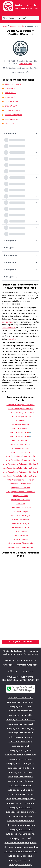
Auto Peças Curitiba (21, 440)
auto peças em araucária (21, 772)
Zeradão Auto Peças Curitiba (21, 547)
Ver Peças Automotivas (21, 642)
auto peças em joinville (21, 715)
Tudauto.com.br (26, 5)
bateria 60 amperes (13, 115)
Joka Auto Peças (21, 512)
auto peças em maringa (21, 742)
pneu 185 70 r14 (11, 102)
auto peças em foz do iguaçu (20, 728)
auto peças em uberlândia (21, 790)
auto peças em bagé (20, 838)
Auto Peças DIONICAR (20, 444)
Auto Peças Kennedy (20, 448)
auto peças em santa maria (21, 821)
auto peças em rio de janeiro (20, 702)
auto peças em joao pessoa (21, 816)
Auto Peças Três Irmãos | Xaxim (21, 480)
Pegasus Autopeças (21, 523)
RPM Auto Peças (21, 531)
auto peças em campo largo (20, 799)
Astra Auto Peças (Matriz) (20, 417)
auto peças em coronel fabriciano (20, 851)
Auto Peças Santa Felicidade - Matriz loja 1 (20, 468)
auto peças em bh (20, 746)
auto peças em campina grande (21, 843)
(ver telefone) (26, 64)
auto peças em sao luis (21, 829)
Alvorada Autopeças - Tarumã (20, 413)
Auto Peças (21, 421)
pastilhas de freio (12, 119)
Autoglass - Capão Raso (20, 484)
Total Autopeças (21, 535)
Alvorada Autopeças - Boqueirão (21, 405)
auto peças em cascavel (20, 724)
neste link (12, 339)
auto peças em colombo (20, 777)
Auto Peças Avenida (20, 428)
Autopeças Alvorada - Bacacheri (20, 492)
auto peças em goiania (20, 750)
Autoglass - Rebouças (20, 488)
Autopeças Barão (21, 496)
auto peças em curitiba (21, 706)
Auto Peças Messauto (21, 452)
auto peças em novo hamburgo (20, 755)
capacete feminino (13, 84)
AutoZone (21, 504)
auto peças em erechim (20, 785)
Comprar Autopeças (27, 665)
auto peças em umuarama (20, 803)
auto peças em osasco (20, 759)
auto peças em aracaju (20, 865)
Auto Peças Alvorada (20, 424)
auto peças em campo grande (20, 812)
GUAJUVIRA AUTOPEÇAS (21, 508)
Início (5, 26)
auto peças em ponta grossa (21, 764)
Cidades (13, 26)
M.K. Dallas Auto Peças (21, 516)
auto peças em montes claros (21, 825)
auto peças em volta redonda (20, 794)
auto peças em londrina (20, 711)
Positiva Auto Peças (21, 527)
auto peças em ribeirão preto (20, 720)
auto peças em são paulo (21, 698)
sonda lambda (11, 124)
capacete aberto (12, 110)
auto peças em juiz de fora (20, 768)
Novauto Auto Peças (21, 519)
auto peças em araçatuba (21, 856)
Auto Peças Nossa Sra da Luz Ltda (20, 456)
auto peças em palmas (21, 807)
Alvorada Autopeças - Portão (20, 409)
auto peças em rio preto (20, 737)
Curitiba (21, 26)
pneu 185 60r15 (11, 106)
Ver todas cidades (14, 660)
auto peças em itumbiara (20, 860)
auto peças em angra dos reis (21, 834)
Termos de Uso (31, 654)
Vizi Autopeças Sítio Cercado (20, 543)
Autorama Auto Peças (21, 500)
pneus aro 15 (10, 97)
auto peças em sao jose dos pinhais (21, 847)
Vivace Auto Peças (20, 539)
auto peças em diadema (20, 781)
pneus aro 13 (10, 88)
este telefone (8, 322)
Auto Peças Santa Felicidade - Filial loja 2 (20, 464)
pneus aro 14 (10, 93)
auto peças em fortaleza (20, 733)
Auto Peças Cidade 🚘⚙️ (20, 432)
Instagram (28, 671)
